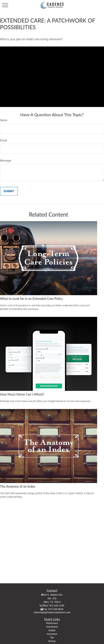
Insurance (52, 634)
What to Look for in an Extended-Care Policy (31, 299)
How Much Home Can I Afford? (22, 394)
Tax (52, 638)
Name (4, 120)
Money (52, 641)
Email (3, 140)
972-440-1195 (57, 606)
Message (6, 161)
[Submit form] (9, 191)
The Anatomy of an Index (18, 486)
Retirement (52, 623)
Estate (52, 630)
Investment (52, 627)
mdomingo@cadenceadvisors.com (52, 612)
